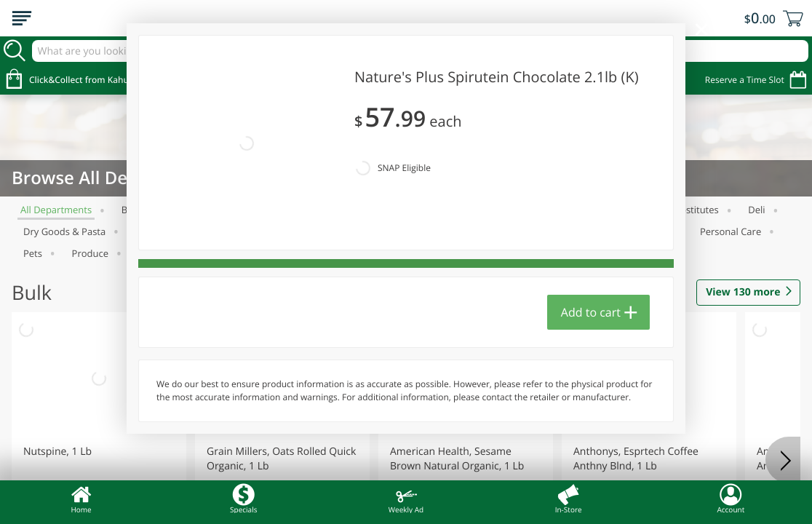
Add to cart (591, 241)
